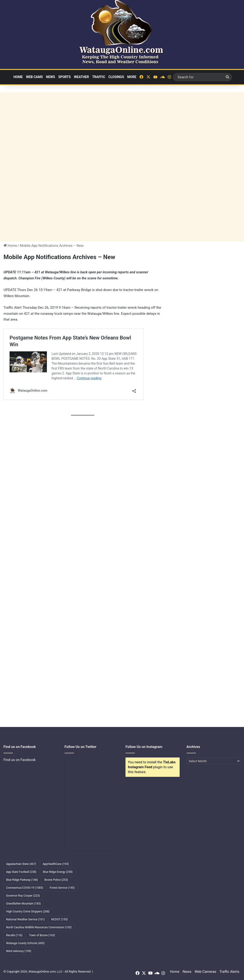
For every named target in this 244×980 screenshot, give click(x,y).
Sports (64, 77)
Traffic (99, 77)
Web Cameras (205, 972)
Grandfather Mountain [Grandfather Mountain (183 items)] (23, 904)
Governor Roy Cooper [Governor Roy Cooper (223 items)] (23, 896)
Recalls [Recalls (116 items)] (14, 935)
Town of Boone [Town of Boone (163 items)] (42, 935)
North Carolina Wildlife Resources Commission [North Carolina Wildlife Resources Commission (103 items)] (39, 927)
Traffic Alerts (229, 972)
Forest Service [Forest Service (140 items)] (62, 888)
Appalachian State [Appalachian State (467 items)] (21, 864)
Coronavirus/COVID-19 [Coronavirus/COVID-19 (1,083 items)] (25, 888)
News (51, 77)
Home (18, 77)
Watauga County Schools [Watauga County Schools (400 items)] (25, 943)
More (132, 77)
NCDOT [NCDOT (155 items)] (60, 919)
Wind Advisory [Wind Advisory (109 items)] (19, 951)
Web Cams (34, 77)
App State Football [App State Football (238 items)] (21, 872)
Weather (81, 77)
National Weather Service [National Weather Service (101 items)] (25, 919)
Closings (116, 77)
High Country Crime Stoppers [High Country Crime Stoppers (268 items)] (28, 911)
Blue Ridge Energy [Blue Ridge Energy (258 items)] (58, 872)
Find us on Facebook (20, 760)
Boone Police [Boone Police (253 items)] (56, 880)
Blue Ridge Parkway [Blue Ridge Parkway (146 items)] (22, 880)
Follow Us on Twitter (81, 747)
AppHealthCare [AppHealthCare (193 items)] (56, 864)
